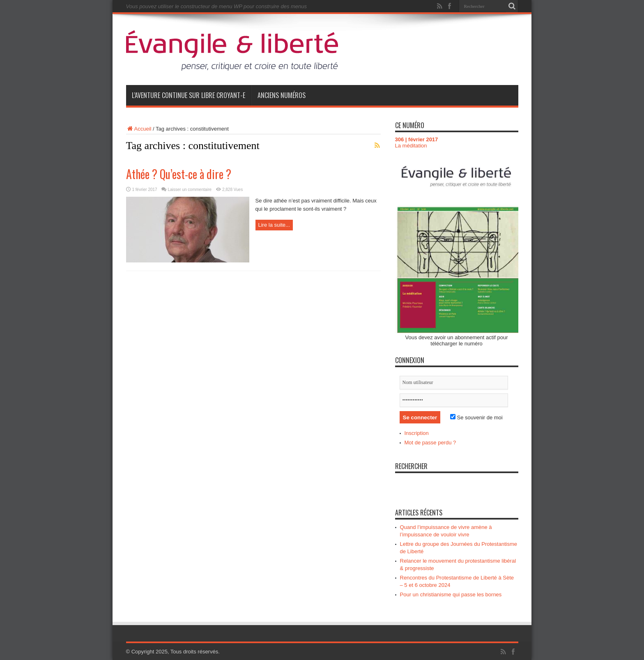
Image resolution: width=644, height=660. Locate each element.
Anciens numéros (282, 95)
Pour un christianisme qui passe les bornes (451, 594)
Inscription (417, 433)
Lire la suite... (274, 225)
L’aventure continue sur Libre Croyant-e (189, 95)
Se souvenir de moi (476, 417)
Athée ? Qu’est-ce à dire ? (179, 174)
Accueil (139, 129)
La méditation (411, 146)
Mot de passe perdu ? (430, 443)
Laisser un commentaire (190, 190)
